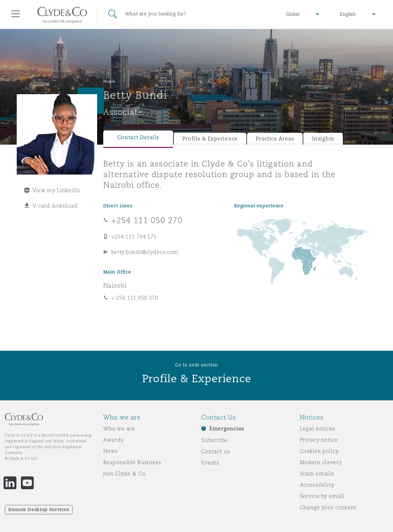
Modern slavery (321, 462)
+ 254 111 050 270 (135, 298)
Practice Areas (275, 139)
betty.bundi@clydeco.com (145, 252)
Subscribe (215, 440)
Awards (114, 440)
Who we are (119, 428)
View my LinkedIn (56, 190)
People (109, 81)
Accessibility (317, 485)
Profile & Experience (210, 139)
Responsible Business (132, 462)
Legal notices (318, 428)
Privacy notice (319, 440)
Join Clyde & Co (124, 473)
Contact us (216, 451)
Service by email (322, 496)
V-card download (55, 206)
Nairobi (115, 285)
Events (210, 463)
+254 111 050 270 (147, 220)
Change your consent (328, 507)
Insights (323, 139)
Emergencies (227, 429)
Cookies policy (319, 451)
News (111, 451)
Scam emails (317, 473)
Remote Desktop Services (39, 509)
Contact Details (138, 137)
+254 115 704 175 (134, 237)
